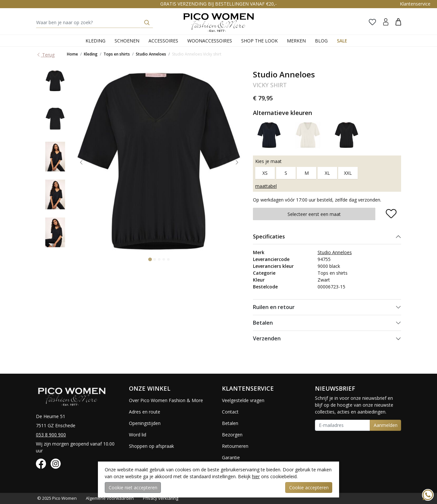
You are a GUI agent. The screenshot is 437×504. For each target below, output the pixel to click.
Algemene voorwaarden (110, 498)
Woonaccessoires (210, 41)
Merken (296, 41)
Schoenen (127, 41)
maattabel (266, 186)
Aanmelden (386, 425)
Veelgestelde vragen (243, 400)
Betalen (263, 323)
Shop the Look (259, 41)
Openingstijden (145, 423)
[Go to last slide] (81, 162)
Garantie (231, 457)
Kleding (95, 41)
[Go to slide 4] (164, 259)
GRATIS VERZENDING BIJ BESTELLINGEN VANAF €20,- (218, 4)
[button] (398, 22)
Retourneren (235, 446)
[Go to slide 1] (150, 259)
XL (327, 173)
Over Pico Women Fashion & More (166, 400)
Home (72, 54)
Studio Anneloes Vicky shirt (197, 54)
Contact (230, 412)
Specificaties (269, 236)
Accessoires (163, 41)
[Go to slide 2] (154, 259)
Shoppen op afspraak (151, 446)
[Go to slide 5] (168, 259)
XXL (348, 173)
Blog (321, 41)
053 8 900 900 (51, 435)
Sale (342, 41)
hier (256, 476)
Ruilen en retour (274, 307)
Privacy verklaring (161, 498)
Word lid (138, 435)
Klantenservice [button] (415, 4)
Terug (45, 55)
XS (265, 173)
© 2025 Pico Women (57, 498)
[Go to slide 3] (159, 259)
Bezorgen (232, 435)
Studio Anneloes (151, 54)
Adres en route (145, 412)
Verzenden (267, 338)
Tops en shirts (117, 54)
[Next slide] (237, 162)
